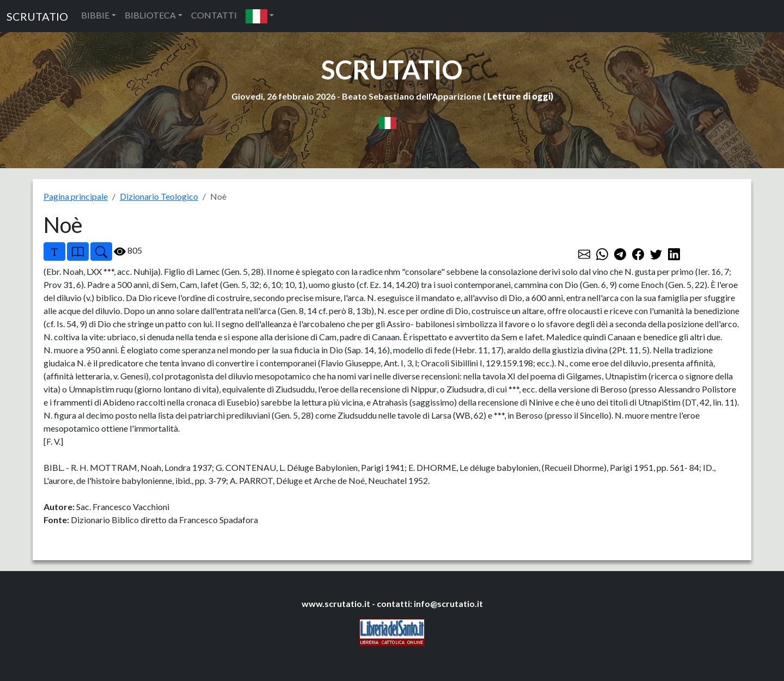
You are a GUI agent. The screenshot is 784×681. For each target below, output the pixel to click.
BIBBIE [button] (95, 15)
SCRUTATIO (37, 16)
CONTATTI (214, 15)
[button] (260, 16)
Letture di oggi (519, 96)
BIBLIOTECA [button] (150, 15)
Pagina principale (76, 196)
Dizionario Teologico (159, 196)
